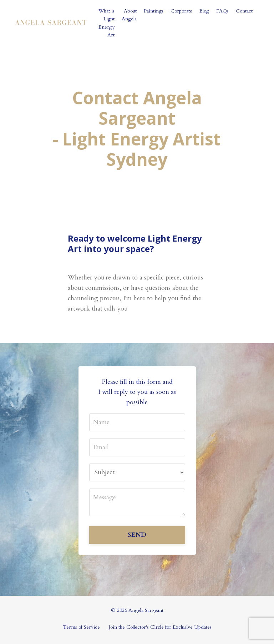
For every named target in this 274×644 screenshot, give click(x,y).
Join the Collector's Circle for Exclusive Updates (160, 627)
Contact (244, 11)
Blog (204, 11)
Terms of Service (81, 627)
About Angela (129, 15)
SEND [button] (137, 535)
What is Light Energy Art (106, 23)
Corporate (181, 11)
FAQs (222, 11)
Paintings (154, 11)
